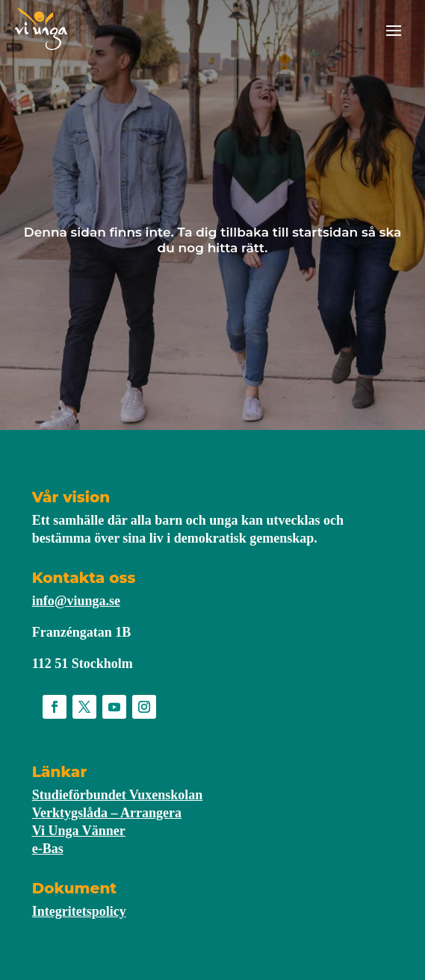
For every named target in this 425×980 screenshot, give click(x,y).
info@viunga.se (76, 601)
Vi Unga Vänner (79, 831)
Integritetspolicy (79, 911)
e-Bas (48, 849)
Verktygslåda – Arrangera (107, 813)
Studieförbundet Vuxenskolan (118, 795)
